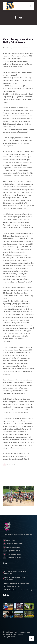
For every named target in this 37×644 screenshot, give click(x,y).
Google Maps (11, 540)
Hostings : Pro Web (9, 637)
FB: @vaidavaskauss (13, 551)
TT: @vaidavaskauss (13, 558)
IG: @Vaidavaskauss (13, 547)
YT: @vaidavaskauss (13, 554)
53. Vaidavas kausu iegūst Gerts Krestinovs (15, 572)
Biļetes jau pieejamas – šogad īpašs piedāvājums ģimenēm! (17, 585)
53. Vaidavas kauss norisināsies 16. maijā (18, 590)
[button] (30, 6)
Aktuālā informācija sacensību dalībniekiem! (15, 579)
